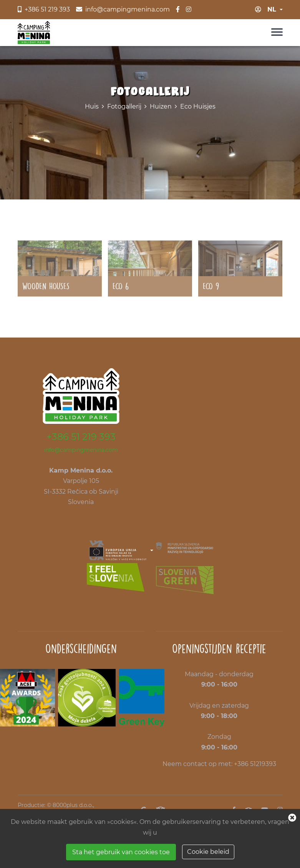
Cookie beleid (208, 852)
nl (272, 9)
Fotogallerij (124, 106)
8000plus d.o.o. (73, 805)
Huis (92, 106)
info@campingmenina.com (81, 450)
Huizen (161, 106)
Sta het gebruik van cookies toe (121, 852)
